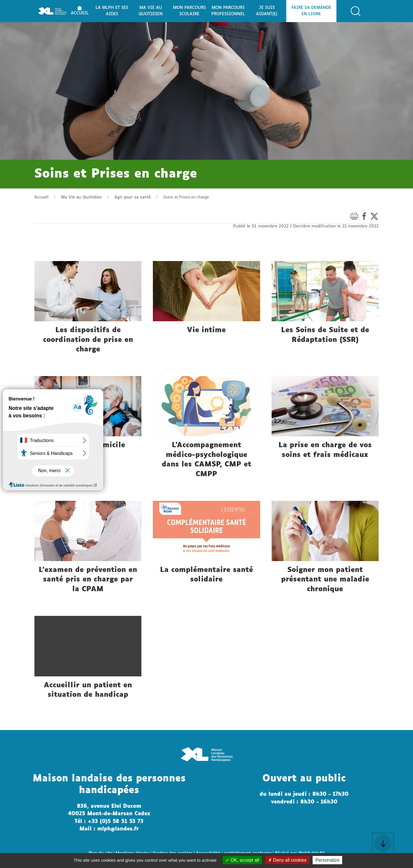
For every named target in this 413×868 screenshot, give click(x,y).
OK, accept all (242, 860)
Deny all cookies (287, 860)
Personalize (328, 860)
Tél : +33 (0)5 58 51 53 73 (109, 822)
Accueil (41, 197)
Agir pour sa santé (133, 197)
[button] (356, 11)
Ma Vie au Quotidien (81, 197)
